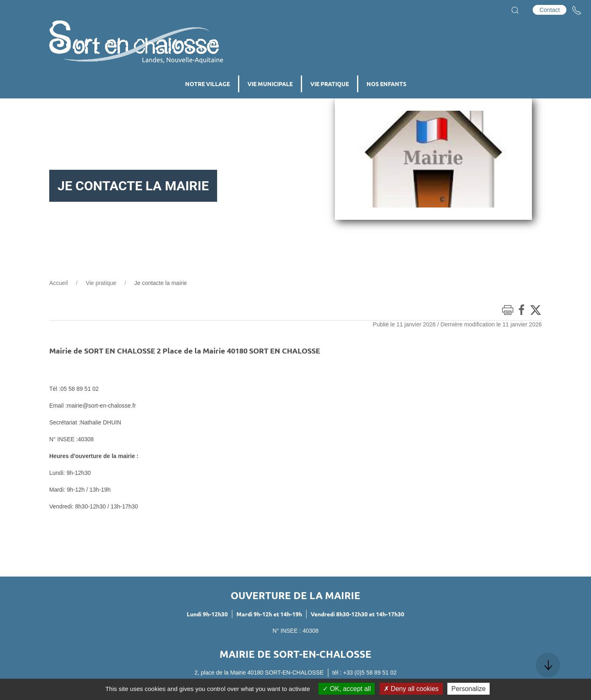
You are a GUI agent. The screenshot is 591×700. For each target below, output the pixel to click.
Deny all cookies (411, 689)
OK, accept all (347, 689)
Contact (550, 10)
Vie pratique (101, 283)
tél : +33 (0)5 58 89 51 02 (365, 673)
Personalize (469, 689)
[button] (515, 10)
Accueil (58, 283)
